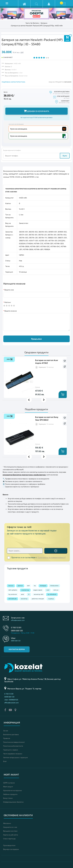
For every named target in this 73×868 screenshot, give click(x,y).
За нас (6, 731)
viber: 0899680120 (11, 700)
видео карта (38, 590)
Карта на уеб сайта (11, 835)
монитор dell (39, 594)
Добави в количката (36, 111)
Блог (5, 761)
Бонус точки (8, 798)
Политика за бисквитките (13, 746)
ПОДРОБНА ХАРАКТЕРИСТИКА (13, 82)
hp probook (13, 594)
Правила (7, 738)
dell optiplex (13, 590)
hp (35, 586)
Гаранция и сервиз (11, 750)
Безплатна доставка (11, 734)
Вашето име (9, 290)
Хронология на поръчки (13, 790)
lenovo (11, 586)
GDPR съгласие (9, 783)
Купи (65, 156)
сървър (51, 599)
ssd (48, 590)
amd (22, 594)
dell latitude (13, 599)
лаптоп (20, 586)
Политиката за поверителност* (52, 558)
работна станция (38, 599)
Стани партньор (9, 839)
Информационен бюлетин (13, 802)
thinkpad (43, 586)
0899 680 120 (17, 631)
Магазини (7, 823)
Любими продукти (10, 794)
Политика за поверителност (14, 742)
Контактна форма (17, 649)
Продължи (36, 339)
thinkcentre (54, 586)
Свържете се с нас (10, 827)
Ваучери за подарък (11, 849)
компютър (25, 590)
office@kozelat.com (18, 620)
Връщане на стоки (10, 831)
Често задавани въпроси (13, 754)
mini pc (56, 590)
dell (28, 586)
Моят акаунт (8, 787)
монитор (24, 599)
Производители (9, 845)
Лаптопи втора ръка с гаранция (15, 757)
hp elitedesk (52, 594)
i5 (29, 594)
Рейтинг (8, 302)
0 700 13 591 (16, 627)
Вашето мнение (11, 311)
